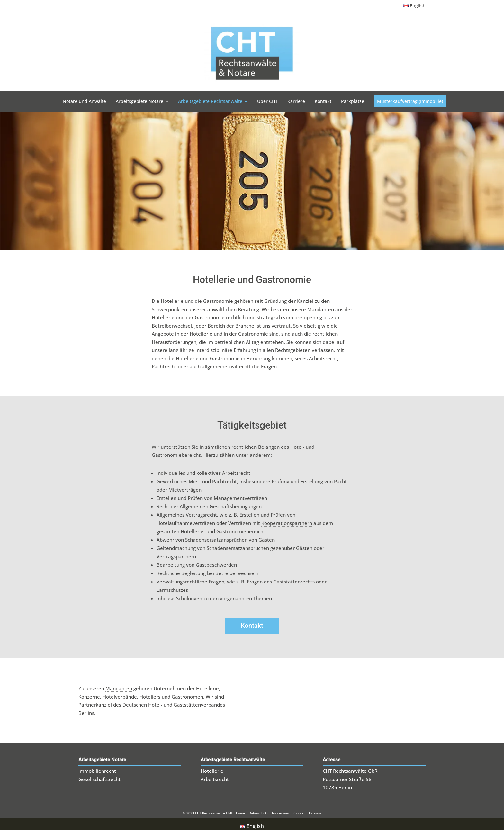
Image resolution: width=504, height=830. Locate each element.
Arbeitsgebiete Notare (102, 755)
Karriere (315, 809)
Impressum (280, 809)
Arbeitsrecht (215, 775)
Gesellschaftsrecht (99, 775)
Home (240, 809)
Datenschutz (259, 809)
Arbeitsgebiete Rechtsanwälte (233, 755)
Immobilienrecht (97, 767)
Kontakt (252, 621)
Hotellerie (212, 767)
